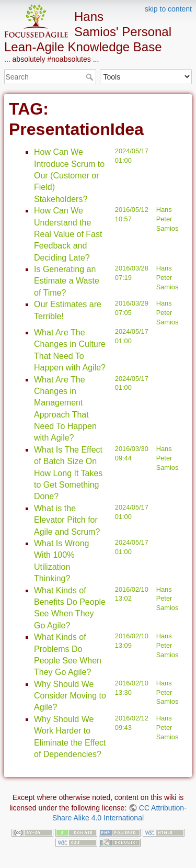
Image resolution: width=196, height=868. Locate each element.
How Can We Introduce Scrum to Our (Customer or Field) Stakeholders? (69, 176)
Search (91, 77)
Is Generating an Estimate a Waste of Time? (67, 281)
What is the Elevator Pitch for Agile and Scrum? (67, 520)
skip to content (168, 9)
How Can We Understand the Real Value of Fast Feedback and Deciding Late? (68, 234)
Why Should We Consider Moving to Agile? (70, 696)
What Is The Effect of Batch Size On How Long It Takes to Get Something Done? (68, 473)
